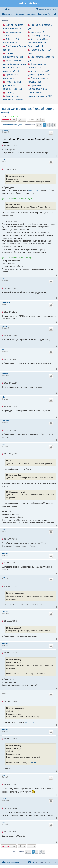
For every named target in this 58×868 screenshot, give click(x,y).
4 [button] (51, 125)
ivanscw (5, 553)
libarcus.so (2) (38, 32)
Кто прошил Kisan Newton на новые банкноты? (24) (39, 43)
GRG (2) (10, 92)
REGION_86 (6, 303)
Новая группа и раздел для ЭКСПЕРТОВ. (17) (13, 85)
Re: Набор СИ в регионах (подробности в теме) (28, 141)
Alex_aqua (5, 612)
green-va (5, 374)
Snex (3, 160)
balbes (4, 279)
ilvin (3, 397)
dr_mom (5, 130)
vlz (3, 350)
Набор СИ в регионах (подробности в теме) (28, 110)
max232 (4, 326)
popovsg (15, 116)
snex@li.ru (33, 190)
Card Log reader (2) (40, 36)
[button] (37, 125)
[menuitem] (8, 9)
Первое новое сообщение (12, 125)
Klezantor (5, 421)
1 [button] (41, 125)
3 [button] (48, 125)
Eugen (4, 799)
